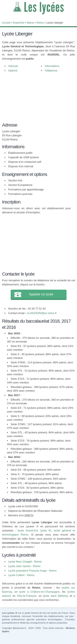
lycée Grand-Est (28, 530)
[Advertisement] (36, 99)
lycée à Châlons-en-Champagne (39, 592)
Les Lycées (38, 8)
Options (13, 71)
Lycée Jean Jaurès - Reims (24, 566)
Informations (52, 66)
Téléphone (51, 71)
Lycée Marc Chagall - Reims (25, 562)
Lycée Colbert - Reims (21, 575)
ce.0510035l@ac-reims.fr (42, 313)
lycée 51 (46, 530)
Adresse (13, 66)
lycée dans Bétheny (55, 596)
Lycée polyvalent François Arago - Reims (32, 571)
